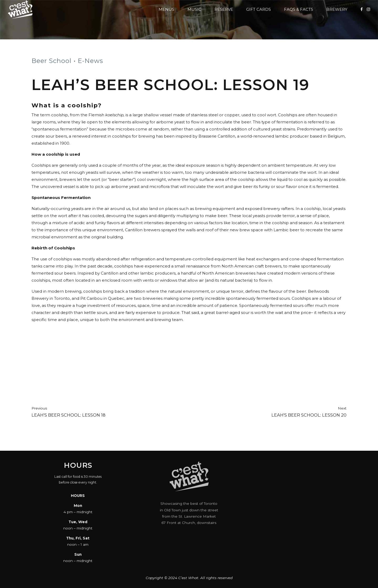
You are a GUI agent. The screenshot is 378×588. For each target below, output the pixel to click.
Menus (166, 9)
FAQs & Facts (299, 9)
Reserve (224, 9)
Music (194, 9)
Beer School (51, 61)
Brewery (337, 9)
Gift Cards (259, 9)
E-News (90, 61)
